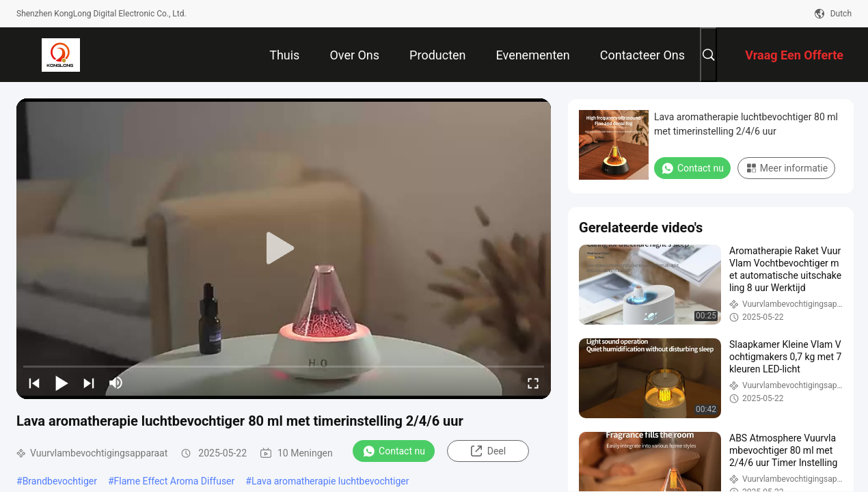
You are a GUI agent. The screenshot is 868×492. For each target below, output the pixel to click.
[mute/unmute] (116, 383)
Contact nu (394, 451)
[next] (89, 383)
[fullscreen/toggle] (533, 383)
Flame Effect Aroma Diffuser (175, 481)
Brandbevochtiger (60, 481)
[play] (284, 249)
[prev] (34, 383)
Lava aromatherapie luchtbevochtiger (330, 481)
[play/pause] (62, 383)
